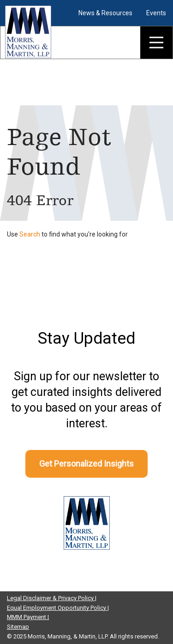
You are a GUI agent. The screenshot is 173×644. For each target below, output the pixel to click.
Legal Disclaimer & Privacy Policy (51, 598)
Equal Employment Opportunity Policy (57, 608)
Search (30, 234)
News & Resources (105, 13)
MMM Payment (27, 617)
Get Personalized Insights (86, 464)
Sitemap (18, 627)
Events (156, 13)
